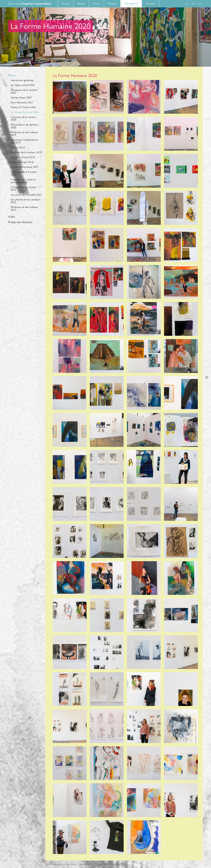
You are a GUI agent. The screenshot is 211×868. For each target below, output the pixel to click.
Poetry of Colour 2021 (24, 107)
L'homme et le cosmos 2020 (23, 118)
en (193, 4)
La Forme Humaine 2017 (25, 167)
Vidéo (12, 217)
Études (81, 4)
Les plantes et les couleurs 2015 (26, 201)
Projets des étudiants (20, 222)
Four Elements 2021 (22, 102)
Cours (96, 4)
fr (200, 4)
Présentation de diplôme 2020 (24, 126)
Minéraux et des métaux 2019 (24, 134)
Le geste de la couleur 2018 (26, 152)
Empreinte (85, 864)
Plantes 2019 (18, 147)
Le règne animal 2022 (23, 85)
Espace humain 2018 (22, 162)
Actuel (66, 4)
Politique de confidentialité (107, 864)
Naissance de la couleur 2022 (24, 91)
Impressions (131, 4)
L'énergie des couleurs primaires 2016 (23, 181)
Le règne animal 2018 (23, 157)
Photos (12, 75)
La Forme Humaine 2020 (25, 112)
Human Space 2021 (22, 97)
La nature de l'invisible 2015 (26, 195)
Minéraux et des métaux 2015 (24, 208)
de (186, 4)
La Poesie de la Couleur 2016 (24, 173)
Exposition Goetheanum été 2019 (24, 141)
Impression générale (22, 80)
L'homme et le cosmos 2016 (23, 188)
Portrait (112, 4)
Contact (150, 4)
